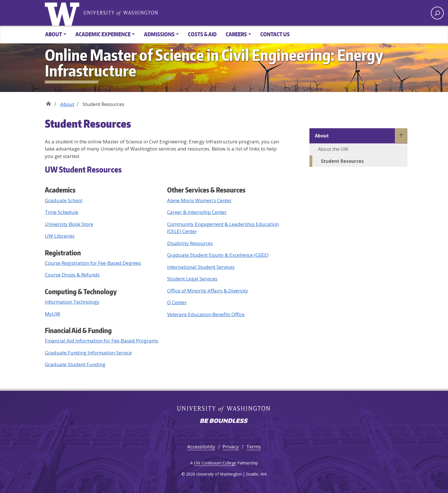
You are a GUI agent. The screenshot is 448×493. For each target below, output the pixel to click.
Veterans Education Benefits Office (206, 314)
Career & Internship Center (197, 212)
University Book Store (69, 224)
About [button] (54, 34)
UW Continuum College (215, 463)
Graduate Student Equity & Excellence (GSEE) (218, 255)
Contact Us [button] (275, 34)
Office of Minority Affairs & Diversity (208, 291)
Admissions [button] (159, 34)
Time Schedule (62, 212)
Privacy (231, 447)
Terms (254, 447)
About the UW (333, 149)
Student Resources (342, 161)
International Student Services (201, 267)
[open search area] (437, 13)
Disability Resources (190, 243)
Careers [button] (236, 34)
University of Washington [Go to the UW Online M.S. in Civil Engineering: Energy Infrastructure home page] (63, 13)
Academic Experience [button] (103, 34)
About (67, 104)
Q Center (177, 302)
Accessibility (201, 447)
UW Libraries (60, 236)
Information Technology (72, 302)
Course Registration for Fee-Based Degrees (93, 263)
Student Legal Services (192, 279)
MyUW (53, 314)
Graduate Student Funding (75, 364)
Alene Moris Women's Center (199, 200)
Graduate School (64, 200)
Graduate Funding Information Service (88, 353)
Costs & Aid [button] (202, 34)
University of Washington (121, 13)
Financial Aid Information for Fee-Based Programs (102, 341)
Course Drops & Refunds (72, 275)
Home (48, 102)
